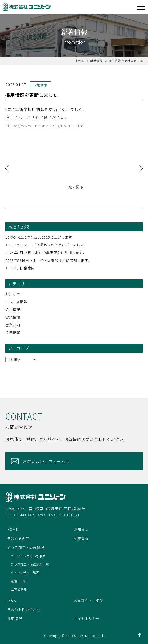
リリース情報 (16, 302)
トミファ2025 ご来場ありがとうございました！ (48, 245)
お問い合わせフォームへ (46, 461)
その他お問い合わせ (24, 610)
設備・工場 (19, 581)
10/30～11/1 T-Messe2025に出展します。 (40, 237)
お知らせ (13, 294)
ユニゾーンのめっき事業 (28, 556)
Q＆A (12, 600)
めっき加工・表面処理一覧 (30, 564)
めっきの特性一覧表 (25, 573)
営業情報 (13, 317)
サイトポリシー (87, 619)
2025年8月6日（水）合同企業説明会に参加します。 (49, 260)
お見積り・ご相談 (89, 600)
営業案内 (13, 325)
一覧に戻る (74, 187)
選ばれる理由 (18, 538)
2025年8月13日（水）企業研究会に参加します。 (46, 253)
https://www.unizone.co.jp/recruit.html (45, 126)
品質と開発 (19, 589)
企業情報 (81, 538)
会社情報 (13, 309)
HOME (13, 529)
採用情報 (13, 333)
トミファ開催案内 (20, 268)
